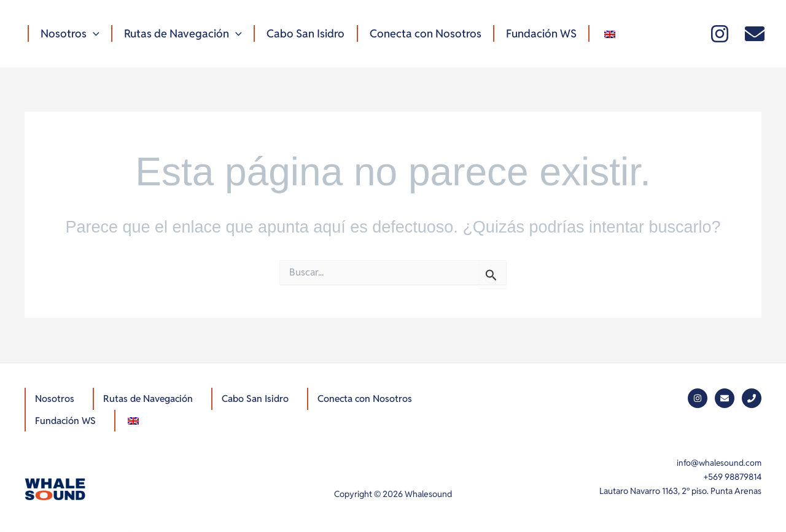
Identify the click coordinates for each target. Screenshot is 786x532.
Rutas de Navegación (181, 33)
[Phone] (752, 397)
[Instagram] (720, 34)
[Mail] (755, 34)
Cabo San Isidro (302, 33)
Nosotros (69, 33)
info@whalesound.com (718, 463)
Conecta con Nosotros (421, 33)
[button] (92, 33)
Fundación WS (535, 33)
